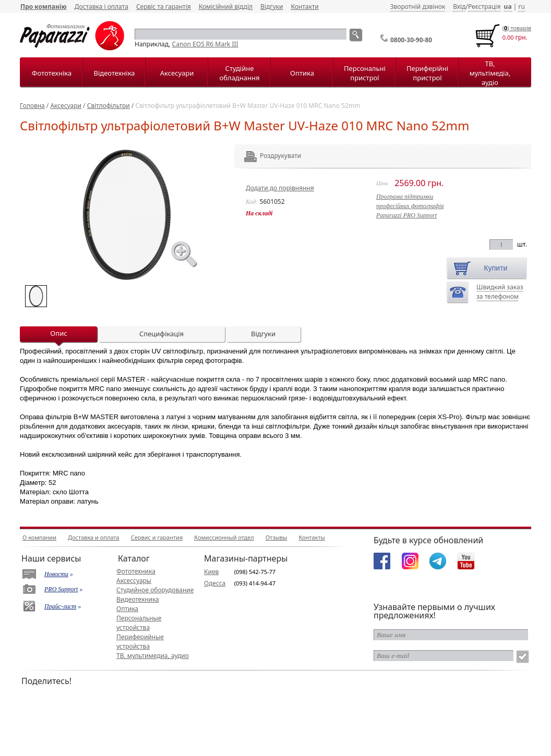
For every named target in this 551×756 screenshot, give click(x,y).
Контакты (312, 537)
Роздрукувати (266, 156)
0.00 (508, 37)
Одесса (215, 583)
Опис (58, 333)
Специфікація (161, 334)
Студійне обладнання (240, 73)
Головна (32, 106)
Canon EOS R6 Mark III (205, 44)
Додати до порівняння (280, 188)
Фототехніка (52, 73)
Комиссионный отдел (224, 537)
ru (521, 7)
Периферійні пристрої (427, 73)
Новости (56, 574)
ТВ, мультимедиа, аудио (153, 656)
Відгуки (272, 7)
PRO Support (61, 589)
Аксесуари (177, 73)
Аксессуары (134, 581)
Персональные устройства (139, 623)
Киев (211, 572)
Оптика (302, 73)
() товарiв (517, 28)
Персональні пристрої (365, 73)
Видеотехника (138, 599)
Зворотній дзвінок (418, 7)
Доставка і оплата (101, 7)
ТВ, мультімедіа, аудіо (490, 73)
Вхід (459, 7)
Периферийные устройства (140, 642)
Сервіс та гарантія (164, 7)
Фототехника (136, 571)
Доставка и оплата (94, 537)
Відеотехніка (114, 73)
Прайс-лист (60, 606)
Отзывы (277, 537)
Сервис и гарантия (157, 537)
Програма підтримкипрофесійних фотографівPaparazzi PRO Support (410, 206)
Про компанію (44, 7)
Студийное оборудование (155, 590)
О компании (39, 537)
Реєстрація (484, 7)
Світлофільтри (109, 106)
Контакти (304, 7)
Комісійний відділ (226, 7)
